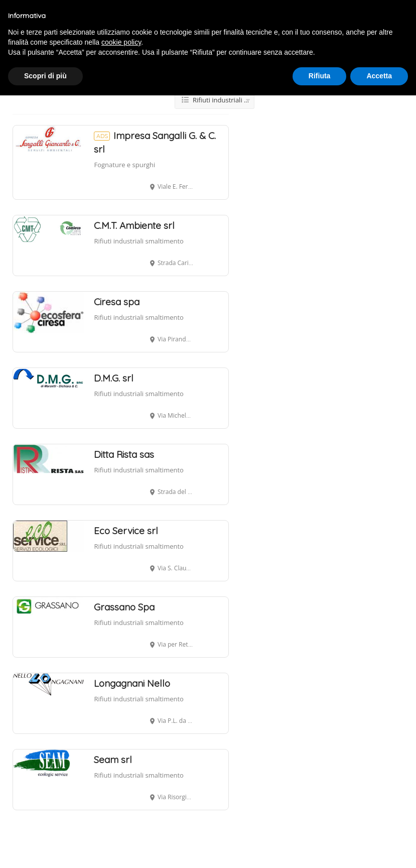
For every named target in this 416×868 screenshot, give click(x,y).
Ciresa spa (117, 302)
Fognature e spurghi (124, 165)
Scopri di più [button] (45, 76)
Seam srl (113, 760)
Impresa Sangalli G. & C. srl (155, 142)
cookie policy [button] (121, 42)
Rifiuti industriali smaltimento (138, 241)
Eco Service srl (126, 531)
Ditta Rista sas (124, 454)
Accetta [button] (379, 76)
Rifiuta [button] (320, 76)
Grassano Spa (124, 607)
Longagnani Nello (132, 683)
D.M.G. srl (114, 378)
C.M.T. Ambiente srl (134, 225)
